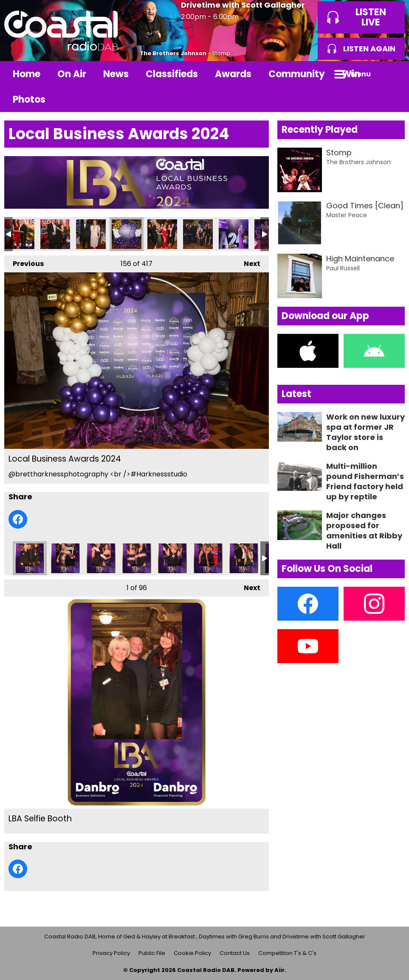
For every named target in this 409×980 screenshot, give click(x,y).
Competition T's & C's (287, 953)
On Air (72, 74)
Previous (24, 262)
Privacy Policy (111, 953)
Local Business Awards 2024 (20, 234)
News (116, 74)
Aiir (279, 970)
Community (297, 74)
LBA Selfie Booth (30, 558)
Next (248, 262)
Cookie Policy (192, 953)
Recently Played (320, 130)
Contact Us (235, 953)
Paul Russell (343, 268)
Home (27, 74)
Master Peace (347, 215)
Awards (233, 74)
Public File (152, 953)
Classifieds (172, 74)
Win (351, 74)
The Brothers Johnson (173, 53)
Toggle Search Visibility (392, 74)
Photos (29, 99)
